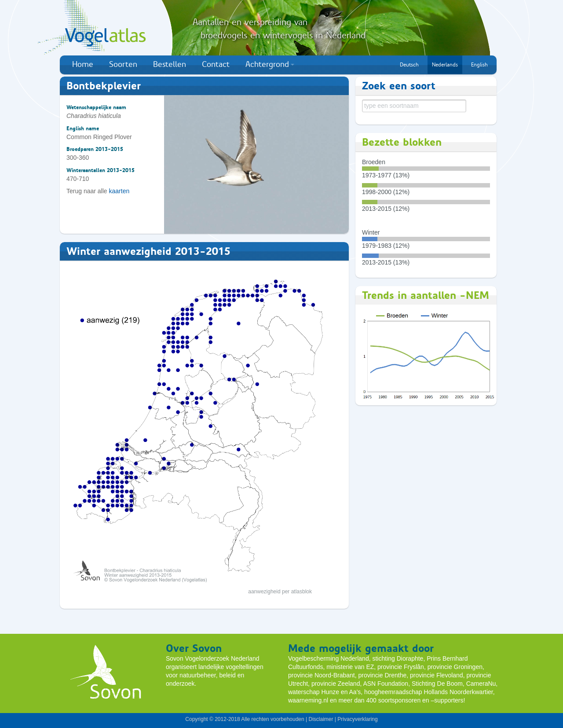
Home (83, 64)
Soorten (123, 64)
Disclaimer (321, 719)
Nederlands (445, 65)
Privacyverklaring (357, 719)
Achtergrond (270, 64)
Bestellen (170, 64)
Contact (216, 64)
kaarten (119, 191)
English (479, 65)
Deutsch (409, 65)
